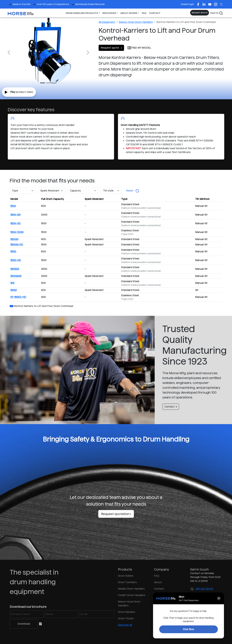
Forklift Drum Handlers (132, 595)
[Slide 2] (54, 83)
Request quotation (116, 514)
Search (217, 13)
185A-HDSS (17, 232)
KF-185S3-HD (18, 297)
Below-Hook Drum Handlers (136, 22)
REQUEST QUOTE (200, 13)
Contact (171, 407)
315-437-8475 (204, 589)
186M (13, 290)
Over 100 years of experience (51, 4)
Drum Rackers (127, 612)
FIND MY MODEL (139, 48)
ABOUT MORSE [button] (129, 13)
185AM (14, 239)
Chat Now (188, 629)
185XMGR (16, 276)
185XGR (15, 269)
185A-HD (15, 223)
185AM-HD (17, 245)
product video (19, 92)
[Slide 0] (43, 83)
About (158, 582)
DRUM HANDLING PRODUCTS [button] (82, 13)
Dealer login (187, 4)
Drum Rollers (126, 576)
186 (12, 283)
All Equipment (107, 22)
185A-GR (15, 215)
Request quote (111, 48)
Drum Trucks (126, 618)
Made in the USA (20, 4)
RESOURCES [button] (109, 13)
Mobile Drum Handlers (131, 589)
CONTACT (155, 13)
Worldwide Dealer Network (88, 4)
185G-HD (16, 260)
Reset (133, 191)
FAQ (144, 13)
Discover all (125, 625)
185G (13, 251)
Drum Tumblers (127, 582)
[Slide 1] (48, 83)
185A (13, 206)
